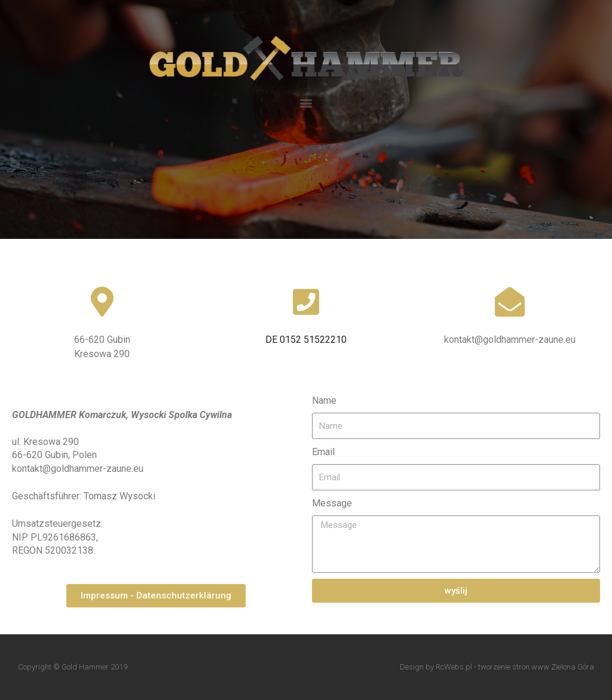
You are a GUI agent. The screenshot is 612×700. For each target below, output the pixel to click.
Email (323, 452)
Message (332, 503)
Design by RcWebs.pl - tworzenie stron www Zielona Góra (497, 667)
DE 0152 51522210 (306, 340)
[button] (306, 102)
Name (324, 400)
